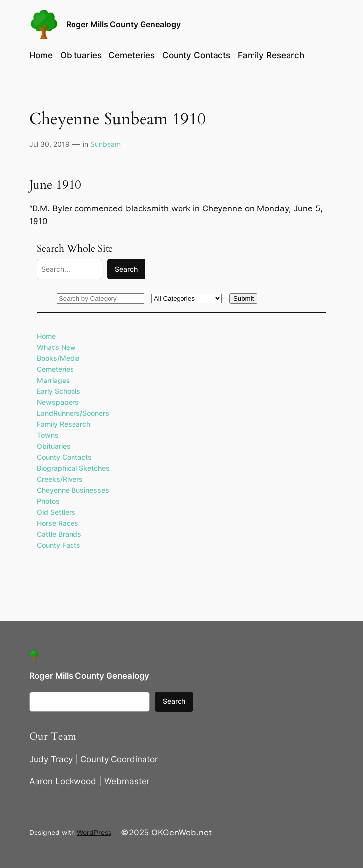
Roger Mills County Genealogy (123, 24)
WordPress (94, 832)
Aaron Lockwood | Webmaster (89, 781)
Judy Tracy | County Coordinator (93, 759)
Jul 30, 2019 (49, 144)
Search (126, 269)
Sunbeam (106, 144)
